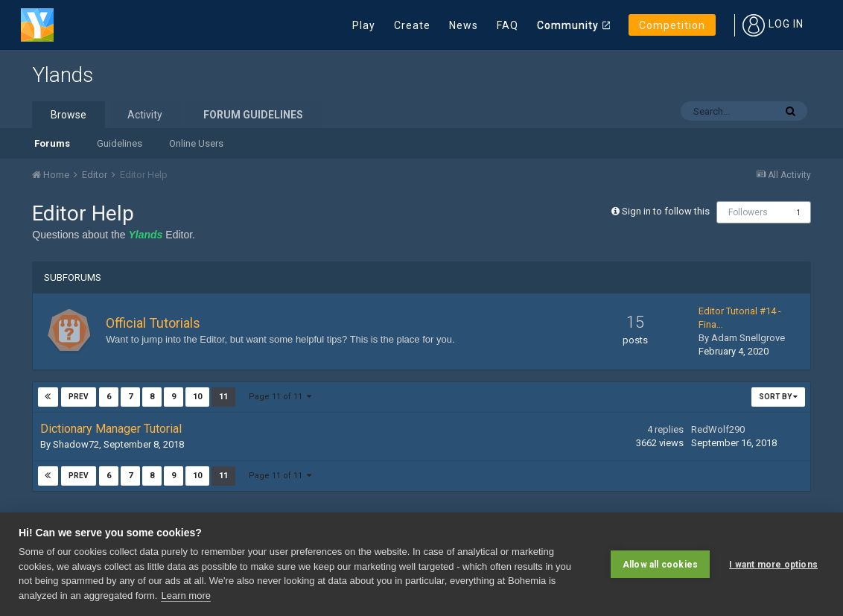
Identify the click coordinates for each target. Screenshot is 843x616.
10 (197, 397)
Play (364, 25)
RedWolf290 (718, 429)
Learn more (185, 596)
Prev (79, 397)
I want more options (773, 564)
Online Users (196, 143)
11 (223, 397)
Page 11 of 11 (279, 397)
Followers (748, 212)
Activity (145, 115)
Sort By (778, 397)
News (464, 25)
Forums (52, 143)
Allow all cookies (660, 564)
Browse (69, 115)
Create (412, 25)
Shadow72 (76, 444)
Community (568, 25)
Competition (672, 25)
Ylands (63, 75)
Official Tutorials (153, 323)
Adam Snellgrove (748, 338)
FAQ (508, 25)
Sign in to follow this (666, 211)
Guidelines (120, 143)
